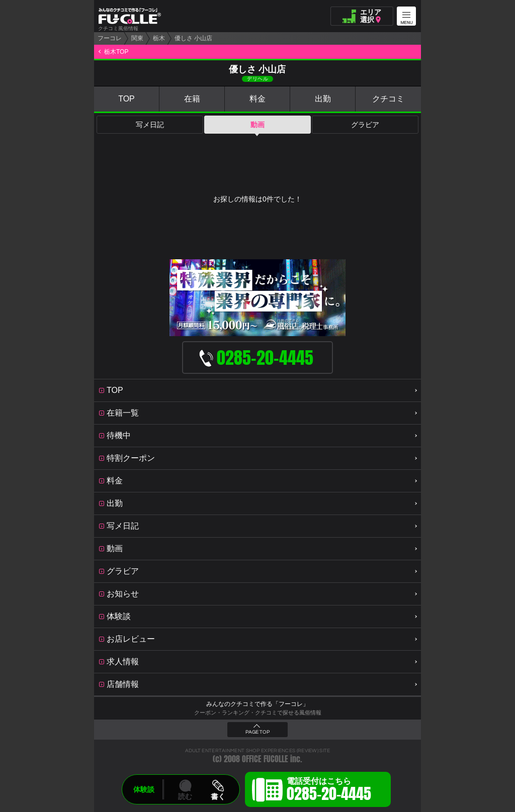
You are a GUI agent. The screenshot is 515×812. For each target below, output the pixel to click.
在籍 (192, 99)
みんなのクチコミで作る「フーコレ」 (257, 704)
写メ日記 (150, 125)
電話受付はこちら (329, 791)
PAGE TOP (257, 732)
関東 (137, 38)
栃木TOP (116, 52)
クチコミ (388, 99)
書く (218, 796)
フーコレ (110, 38)
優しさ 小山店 (193, 38)
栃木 (159, 38)
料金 (257, 99)
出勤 (323, 99)
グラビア (365, 125)
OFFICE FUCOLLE (265, 759)
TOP (126, 99)
